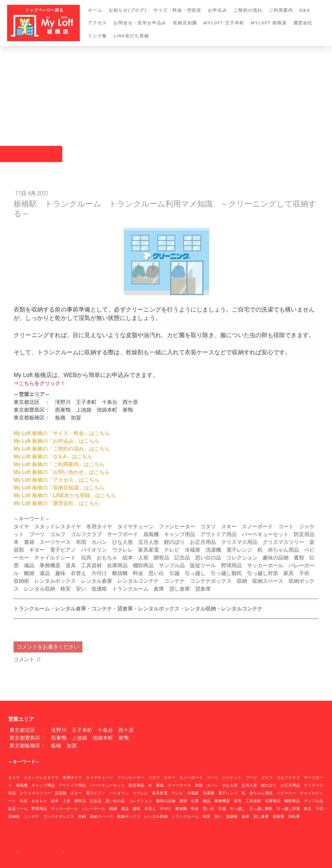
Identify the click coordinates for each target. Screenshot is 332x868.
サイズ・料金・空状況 (177, 10)
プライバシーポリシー (41, 852)
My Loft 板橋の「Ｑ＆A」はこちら (53, 457)
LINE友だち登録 (131, 36)
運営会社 (303, 23)
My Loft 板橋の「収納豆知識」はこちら (59, 488)
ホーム (95, 10)
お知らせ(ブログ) (128, 10)
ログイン (315, 858)
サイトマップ (77, 852)
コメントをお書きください (48, 647)
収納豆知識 (185, 23)
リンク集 (97, 36)
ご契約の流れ (248, 10)
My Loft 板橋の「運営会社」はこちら (57, 503)
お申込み (217, 10)
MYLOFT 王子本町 (224, 23)
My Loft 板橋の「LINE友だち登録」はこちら (65, 495)
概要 (12, 852)
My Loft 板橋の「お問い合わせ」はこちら (62, 472)
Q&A (305, 10)
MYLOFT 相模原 (269, 23)
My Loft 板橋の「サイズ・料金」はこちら (62, 433)
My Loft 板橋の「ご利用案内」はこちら (59, 464)
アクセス (97, 23)
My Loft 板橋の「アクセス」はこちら (57, 480)
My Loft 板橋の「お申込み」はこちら (57, 441)
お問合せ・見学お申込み (140, 23)
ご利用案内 (281, 10)
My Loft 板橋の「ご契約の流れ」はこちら (62, 449)
